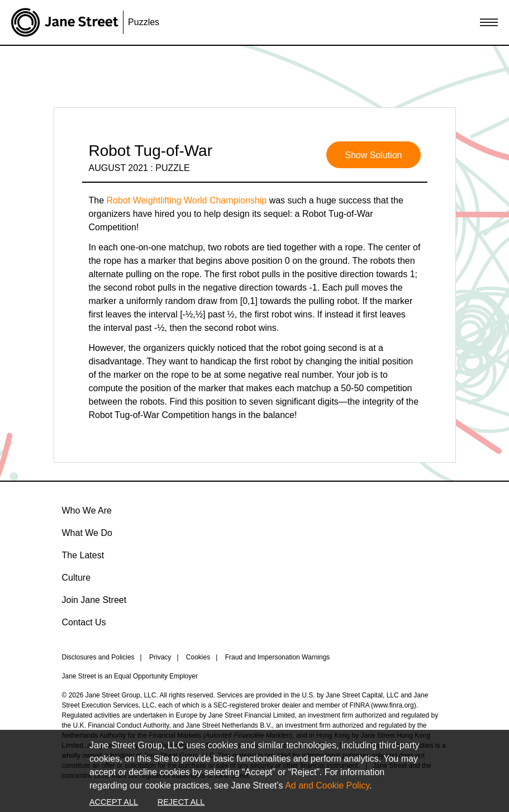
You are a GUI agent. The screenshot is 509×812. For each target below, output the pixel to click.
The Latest (83, 555)
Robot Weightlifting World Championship (187, 200)
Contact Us (84, 622)
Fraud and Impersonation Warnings (278, 657)
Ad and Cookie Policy (327, 785)
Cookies (198, 657)
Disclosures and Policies (98, 657)
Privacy (160, 657)
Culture (77, 578)
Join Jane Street (94, 600)
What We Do (87, 533)
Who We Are (87, 511)
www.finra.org (394, 705)
